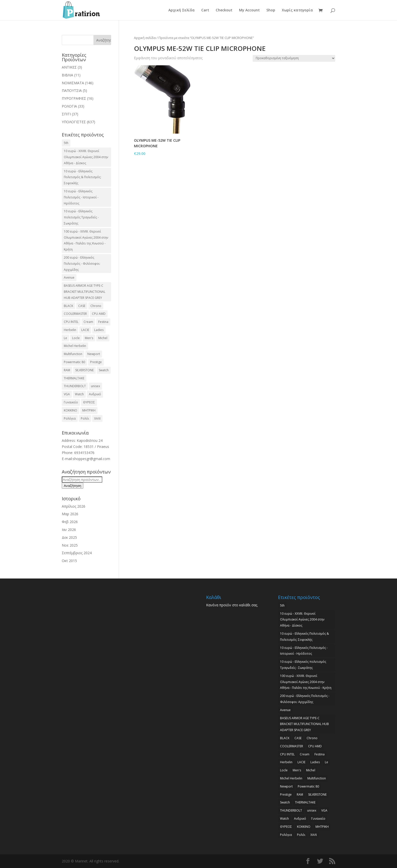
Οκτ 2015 (69, 561)
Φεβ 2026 (70, 522)
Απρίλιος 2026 (74, 506)
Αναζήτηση (73, 486)
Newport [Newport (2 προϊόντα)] (94, 354)
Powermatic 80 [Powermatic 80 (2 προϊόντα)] (74, 362)
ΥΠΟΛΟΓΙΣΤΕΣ (74, 122)
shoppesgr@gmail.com (91, 459)
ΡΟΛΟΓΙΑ (69, 106)
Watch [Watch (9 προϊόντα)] (79, 394)
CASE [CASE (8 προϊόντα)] (82, 306)
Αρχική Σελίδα (182, 10)
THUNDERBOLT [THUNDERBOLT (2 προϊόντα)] (75, 386)
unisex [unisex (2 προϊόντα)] (95, 386)
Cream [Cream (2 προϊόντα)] (88, 322)
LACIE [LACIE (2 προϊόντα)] (85, 330)
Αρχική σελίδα (145, 38)
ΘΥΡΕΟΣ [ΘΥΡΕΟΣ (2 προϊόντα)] (89, 402)
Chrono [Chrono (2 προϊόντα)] (96, 306)
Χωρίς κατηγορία (297, 10)
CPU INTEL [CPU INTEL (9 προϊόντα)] (71, 322)
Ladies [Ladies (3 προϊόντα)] (99, 330)
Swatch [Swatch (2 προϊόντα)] (104, 370)
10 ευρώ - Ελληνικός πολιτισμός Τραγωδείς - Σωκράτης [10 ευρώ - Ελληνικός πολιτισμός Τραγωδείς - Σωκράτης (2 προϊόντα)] (81, 217)
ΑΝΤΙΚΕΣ (69, 67)
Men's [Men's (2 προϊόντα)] (89, 338)
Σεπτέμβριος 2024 (77, 553)
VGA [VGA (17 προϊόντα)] (67, 394)
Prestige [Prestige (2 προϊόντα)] (96, 362)
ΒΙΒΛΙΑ (67, 75)
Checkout (224, 10)
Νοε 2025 (70, 545)
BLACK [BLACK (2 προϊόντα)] (68, 306)
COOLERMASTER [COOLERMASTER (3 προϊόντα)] (75, 314)
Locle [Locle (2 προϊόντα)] (76, 338)
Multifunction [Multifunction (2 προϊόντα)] (73, 354)
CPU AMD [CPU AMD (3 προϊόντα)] (99, 314)
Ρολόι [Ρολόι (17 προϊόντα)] (85, 418)
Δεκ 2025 (69, 537)
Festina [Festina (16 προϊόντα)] (103, 322)
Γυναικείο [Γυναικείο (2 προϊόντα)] (71, 402)
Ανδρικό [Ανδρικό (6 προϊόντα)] (95, 394)
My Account (249, 10)
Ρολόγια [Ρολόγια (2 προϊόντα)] (70, 418)
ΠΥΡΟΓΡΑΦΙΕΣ (74, 98)
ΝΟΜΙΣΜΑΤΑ (73, 83)
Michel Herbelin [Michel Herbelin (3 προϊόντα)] (75, 346)
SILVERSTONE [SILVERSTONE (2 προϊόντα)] (84, 370)
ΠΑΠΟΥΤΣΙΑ (72, 90)
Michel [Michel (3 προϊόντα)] (103, 338)
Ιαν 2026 (69, 530)
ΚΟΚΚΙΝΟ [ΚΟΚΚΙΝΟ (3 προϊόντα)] (71, 410)
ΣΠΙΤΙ (66, 114)
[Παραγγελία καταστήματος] (294, 58)
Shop (271, 10)
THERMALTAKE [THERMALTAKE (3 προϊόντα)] (74, 378)
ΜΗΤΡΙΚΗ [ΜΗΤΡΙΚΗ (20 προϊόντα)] (89, 410)
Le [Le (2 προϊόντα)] (65, 338)
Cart (205, 10)
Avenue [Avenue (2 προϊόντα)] (69, 277)
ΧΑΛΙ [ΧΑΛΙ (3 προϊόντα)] (97, 418)
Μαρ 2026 (70, 514)
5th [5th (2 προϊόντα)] (66, 143)
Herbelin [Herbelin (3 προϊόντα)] (70, 330)
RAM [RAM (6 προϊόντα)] (67, 370)
